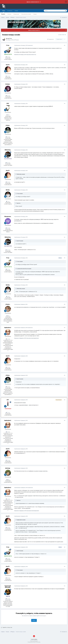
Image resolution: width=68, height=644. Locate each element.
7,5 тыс (8, 412)
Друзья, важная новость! (33, 2)
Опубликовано (21, 45)
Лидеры (35, 14)
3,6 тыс (8, 76)
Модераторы (16, 14)
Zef (8, 400)
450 (8, 480)
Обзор (4, 11)
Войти (34, 620)
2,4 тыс (8, 228)
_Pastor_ (8, 304)
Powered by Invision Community (34, 642)
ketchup (8, 468)
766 (8, 316)
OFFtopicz (17, 40)
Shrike (8, 190)
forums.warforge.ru (34, 641)
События (9, 14)
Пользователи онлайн (26, 14)
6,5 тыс (8, 57)
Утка (10, 38)
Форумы (3, 14)
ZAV (8, 103)
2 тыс (8, 201)
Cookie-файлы (34, 639)
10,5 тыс (8, 163)
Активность (10, 11)
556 (8, 115)
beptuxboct (8, 328)
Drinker (8, 84)
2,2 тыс (8, 599)
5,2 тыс (8, 137)
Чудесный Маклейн (8, 587)
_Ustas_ (8, 125)
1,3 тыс (8, 339)
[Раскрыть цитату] (16, 174)
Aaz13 (8, 65)
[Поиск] (51, 11)
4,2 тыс (8, 96)
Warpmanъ (8, 216)
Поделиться (51, 39)
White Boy (8, 150)
